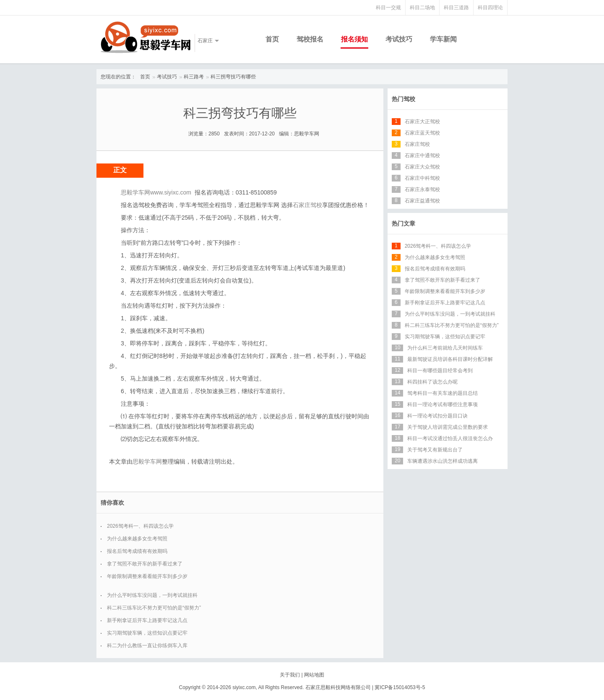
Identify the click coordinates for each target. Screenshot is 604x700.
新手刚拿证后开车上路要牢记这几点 (147, 620)
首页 (272, 39)
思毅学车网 (147, 461)
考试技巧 (399, 39)
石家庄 (205, 41)
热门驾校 (404, 99)
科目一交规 (388, 8)
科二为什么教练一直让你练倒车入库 (147, 646)
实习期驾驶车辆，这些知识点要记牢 (147, 633)
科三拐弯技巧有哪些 (233, 77)
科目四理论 (490, 8)
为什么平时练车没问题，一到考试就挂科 (152, 595)
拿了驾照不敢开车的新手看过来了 (145, 564)
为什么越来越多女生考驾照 (137, 539)
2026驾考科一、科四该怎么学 (140, 526)
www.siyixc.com (171, 192)
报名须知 (354, 39)
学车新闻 (443, 39)
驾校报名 (310, 39)
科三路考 (194, 77)
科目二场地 (422, 8)
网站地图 (314, 675)
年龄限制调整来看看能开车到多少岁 (147, 576)
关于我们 (290, 675)
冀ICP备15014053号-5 (400, 687)
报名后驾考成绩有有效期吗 (137, 551)
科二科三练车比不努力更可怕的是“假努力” (154, 608)
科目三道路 (456, 8)
